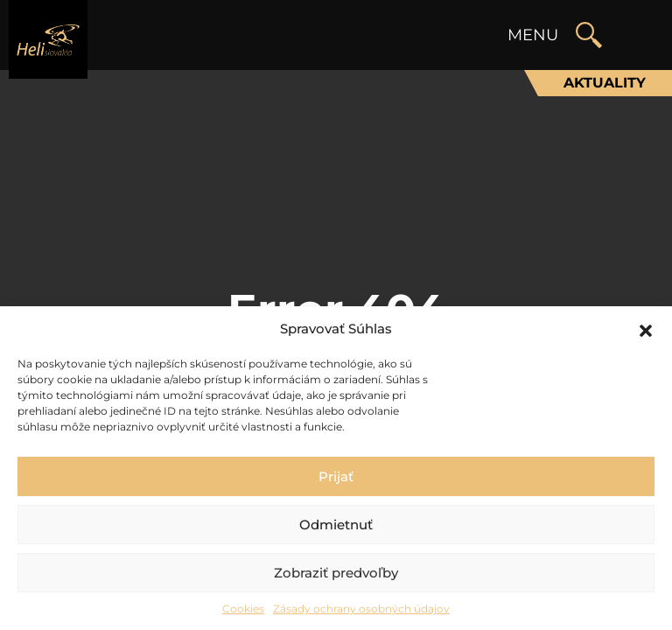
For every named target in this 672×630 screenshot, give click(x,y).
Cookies (243, 609)
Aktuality (605, 83)
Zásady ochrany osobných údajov (361, 609)
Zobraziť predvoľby (336, 573)
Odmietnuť (336, 525)
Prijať (336, 476)
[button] (646, 329)
